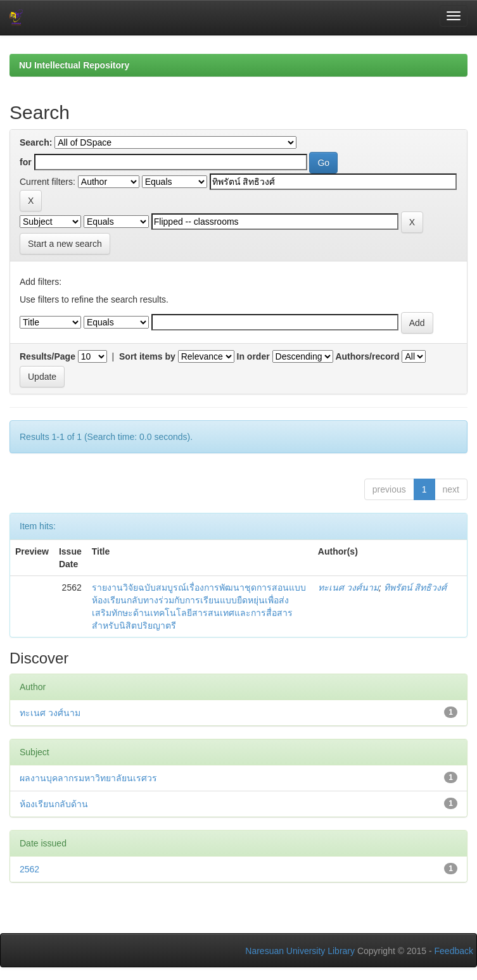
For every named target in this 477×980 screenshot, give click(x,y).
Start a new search (65, 244)
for (26, 162)
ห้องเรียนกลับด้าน (54, 804)
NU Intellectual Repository (74, 65)
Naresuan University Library (300, 951)
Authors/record (367, 356)
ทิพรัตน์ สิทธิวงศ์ (416, 587)
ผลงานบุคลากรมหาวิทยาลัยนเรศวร (88, 778)
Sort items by (147, 356)
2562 (29, 869)
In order (253, 356)
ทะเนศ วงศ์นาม (348, 587)
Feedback (454, 951)
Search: (36, 142)
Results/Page (48, 356)
